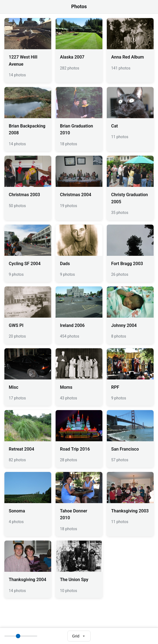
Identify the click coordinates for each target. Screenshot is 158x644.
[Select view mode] (79, 636)
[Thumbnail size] (21, 636)
